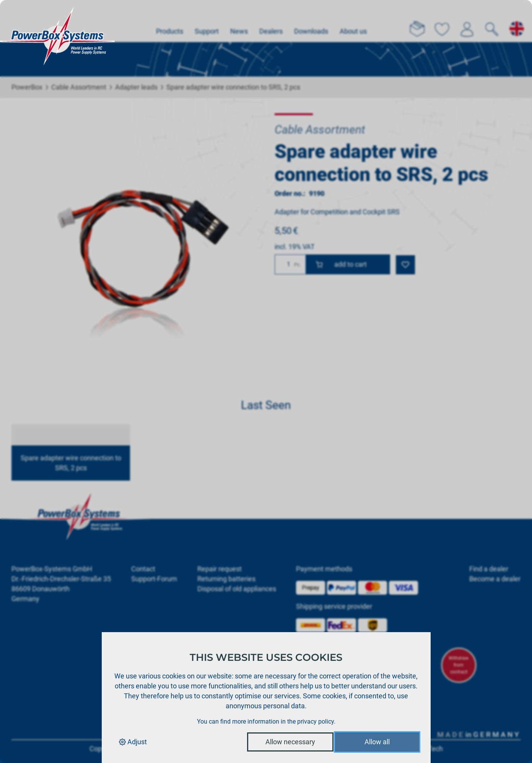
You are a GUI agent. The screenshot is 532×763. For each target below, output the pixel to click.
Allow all (377, 742)
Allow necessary (290, 742)
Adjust (133, 742)
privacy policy (316, 721)
